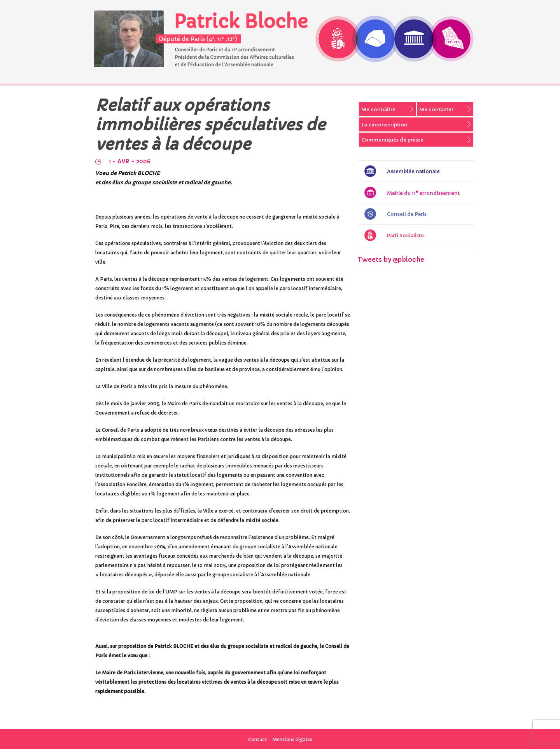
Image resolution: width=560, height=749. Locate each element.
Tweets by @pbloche (391, 259)
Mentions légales (292, 739)
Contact (258, 739)
